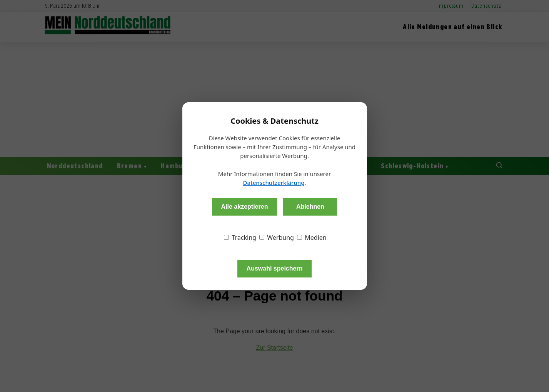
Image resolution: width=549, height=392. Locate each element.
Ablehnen (310, 207)
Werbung (277, 238)
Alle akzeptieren (245, 207)
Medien (312, 238)
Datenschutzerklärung (274, 183)
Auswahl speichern (275, 268)
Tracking (240, 238)
